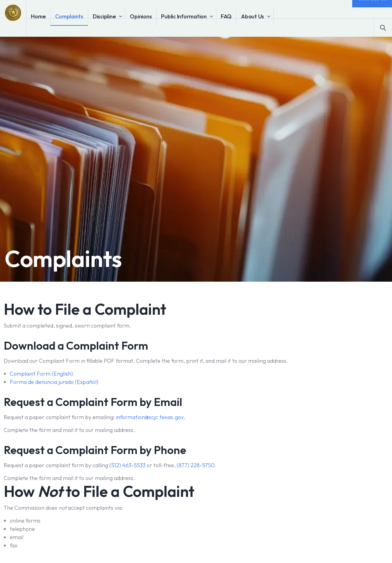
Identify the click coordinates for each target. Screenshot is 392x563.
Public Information (201, 27)
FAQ (244, 27)
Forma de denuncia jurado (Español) (54, 382)
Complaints (87, 27)
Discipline (122, 27)
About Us (270, 27)
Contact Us (372, 9)
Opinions (158, 27)
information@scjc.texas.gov (150, 417)
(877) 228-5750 (196, 465)
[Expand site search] (383, 28)
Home (56, 27)
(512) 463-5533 (127, 465)
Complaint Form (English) (41, 374)
